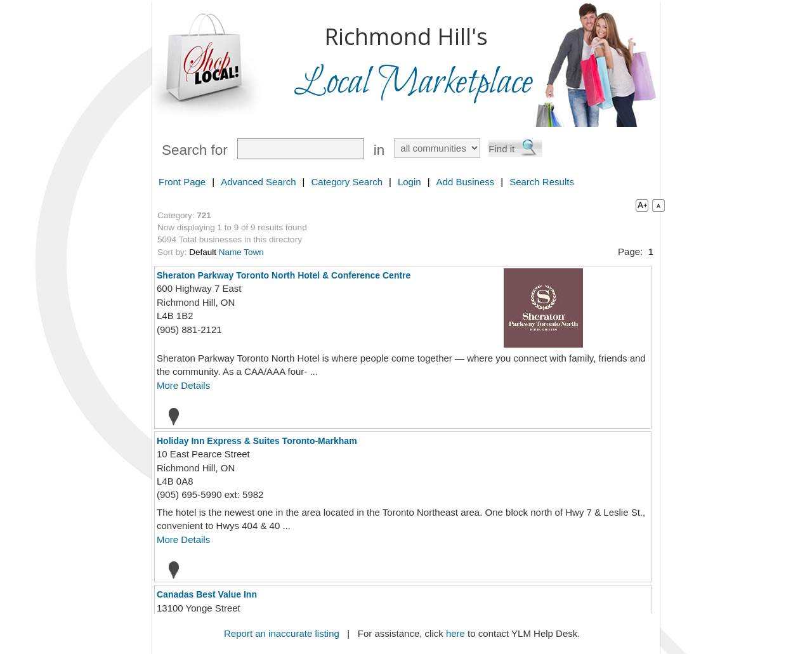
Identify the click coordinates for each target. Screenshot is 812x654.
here (455, 633)
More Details (183, 385)
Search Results (542, 182)
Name (230, 252)
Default (203, 252)
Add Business (466, 182)
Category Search (347, 182)
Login (409, 182)
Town (254, 252)
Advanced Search (258, 182)
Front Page (182, 182)
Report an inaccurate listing (282, 633)
